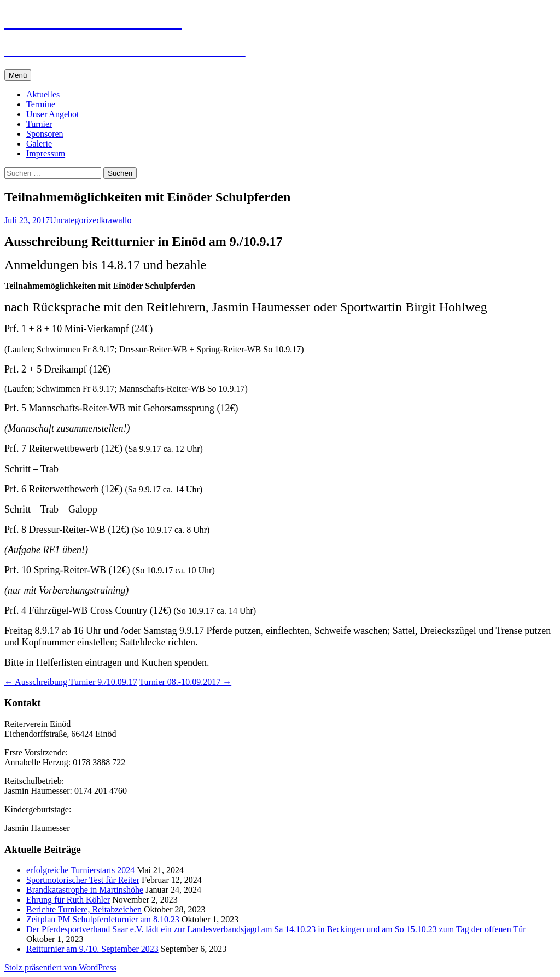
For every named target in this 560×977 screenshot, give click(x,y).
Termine (41, 104)
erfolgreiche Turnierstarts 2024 (80, 870)
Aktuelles (43, 94)
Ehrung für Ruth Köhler (68, 900)
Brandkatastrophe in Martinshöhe (85, 890)
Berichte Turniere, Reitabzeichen (84, 909)
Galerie (39, 144)
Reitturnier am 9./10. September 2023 (92, 949)
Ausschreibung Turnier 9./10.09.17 (71, 682)
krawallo (116, 220)
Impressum (46, 153)
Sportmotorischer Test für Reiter (83, 880)
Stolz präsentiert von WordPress (60, 967)
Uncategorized (75, 220)
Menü (18, 75)
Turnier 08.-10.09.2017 (185, 682)
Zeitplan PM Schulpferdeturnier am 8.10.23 (103, 919)
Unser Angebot (52, 114)
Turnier (39, 124)
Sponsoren (45, 134)
